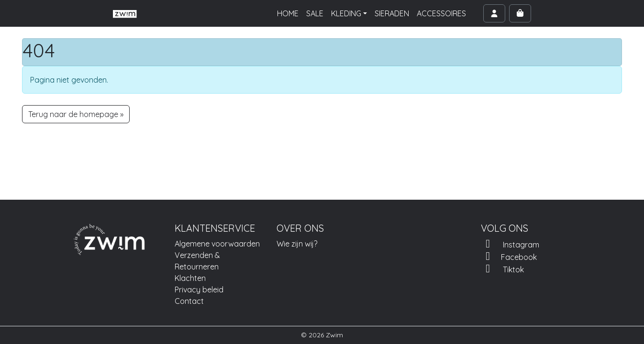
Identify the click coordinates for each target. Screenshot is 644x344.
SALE (315, 13)
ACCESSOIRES (441, 13)
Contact (189, 301)
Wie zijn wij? (297, 244)
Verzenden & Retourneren (197, 261)
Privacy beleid (199, 290)
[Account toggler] (494, 13)
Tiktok (502, 269)
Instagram (510, 244)
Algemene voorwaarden (217, 244)
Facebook (509, 256)
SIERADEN (392, 13)
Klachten (190, 278)
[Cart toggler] (520, 13)
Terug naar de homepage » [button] (76, 114)
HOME (288, 13)
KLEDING (346, 13)
